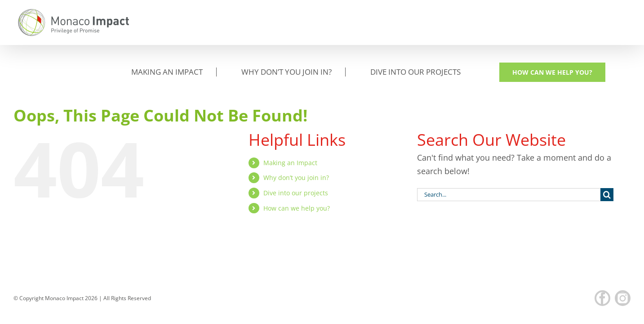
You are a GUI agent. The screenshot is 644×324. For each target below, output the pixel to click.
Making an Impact (290, 118)
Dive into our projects (296, 148)
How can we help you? (297, 163)
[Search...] (509, 150)
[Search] (607, 150)
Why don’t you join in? (296, 133)
